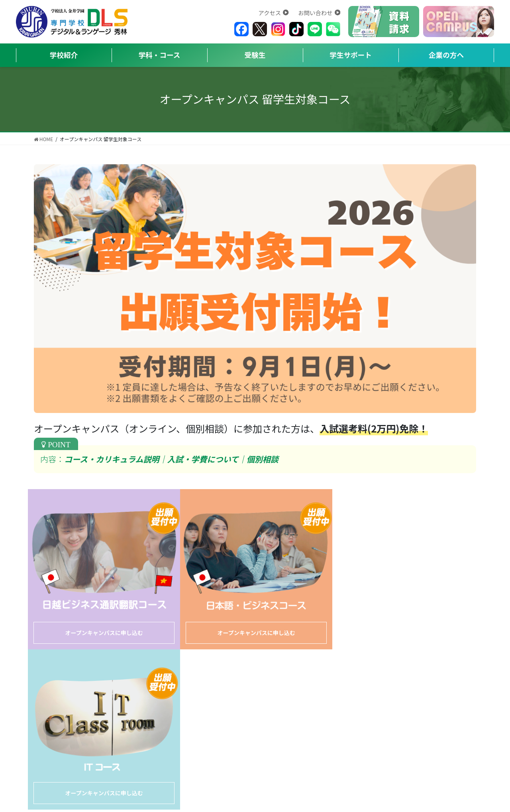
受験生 (255, 55)
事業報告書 (301, 678)
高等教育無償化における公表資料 (376, 678)
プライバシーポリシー (243, 678)
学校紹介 (64, 55)
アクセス (273, 13)
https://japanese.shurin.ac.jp (373, 734)
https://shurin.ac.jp (215, 743)
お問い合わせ (319, 13)
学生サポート (351, 55)
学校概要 (101, 678)
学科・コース (160, 55)
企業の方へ (446, 55)
